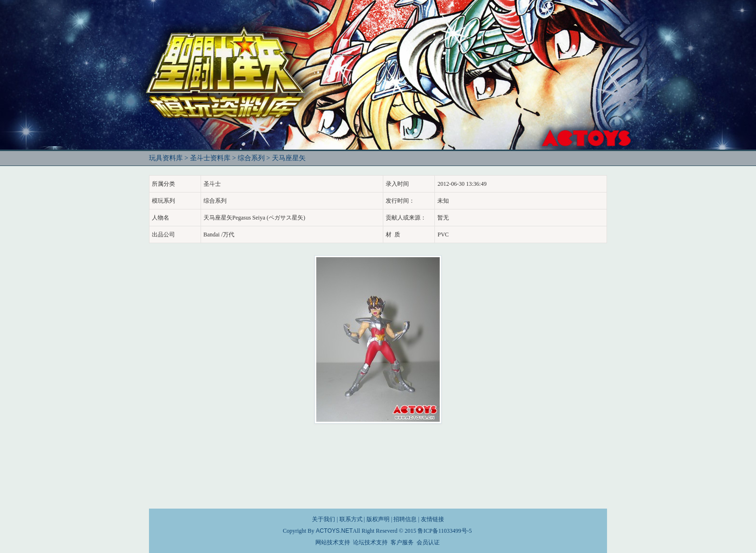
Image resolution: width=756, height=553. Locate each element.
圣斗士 (212, 184)
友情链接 (432, 519)
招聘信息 (405, 519)
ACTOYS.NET (334, 531)
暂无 (443, 218)
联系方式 (351, 519)
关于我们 (324, 519)
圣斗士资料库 (210, 158)
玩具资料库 (166, 158)
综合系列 (251, 158)
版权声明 (378, 519)
